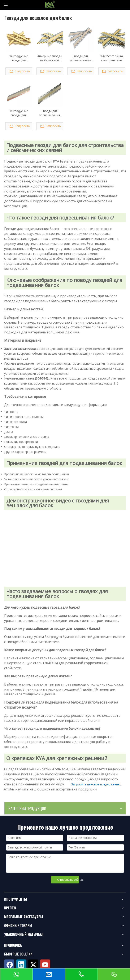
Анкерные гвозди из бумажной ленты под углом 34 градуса (49, 58)
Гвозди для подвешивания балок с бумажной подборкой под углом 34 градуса (81, 58)
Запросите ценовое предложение (96, 784)
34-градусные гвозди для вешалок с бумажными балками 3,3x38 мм (19, 58)
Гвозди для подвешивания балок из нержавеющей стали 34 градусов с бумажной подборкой (49, 113)
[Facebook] (9, 965)
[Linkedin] (21, 965)
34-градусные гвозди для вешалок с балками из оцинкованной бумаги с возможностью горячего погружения (19, 113)
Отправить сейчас (68, 880)
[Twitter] (33, 965)
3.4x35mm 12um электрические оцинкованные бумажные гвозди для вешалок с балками (111, 58)
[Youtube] (45, 965)
